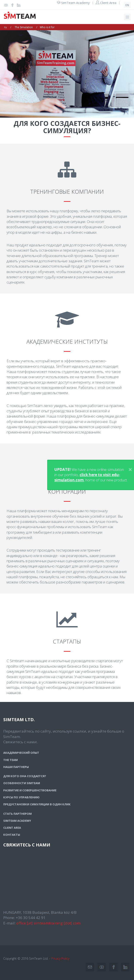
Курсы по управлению (21, 797)
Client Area (106, 3)
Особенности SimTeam (22, 783)
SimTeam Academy (73, 3)
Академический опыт (21, 753)
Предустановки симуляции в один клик (37, 804)
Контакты (12, 835)
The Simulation (24, 27)
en (127, 5)
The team (10, 760)
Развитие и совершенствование (30, 790)
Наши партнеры (16, 767)
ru (5, 27)
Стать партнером (17, 814)
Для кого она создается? (25, 776)
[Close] (130, 470)
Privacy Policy (60, 958)
